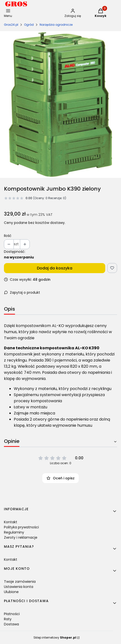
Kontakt (11, 522)
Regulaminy (14, 532)
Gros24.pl (11, 25)
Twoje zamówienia (20, 582)
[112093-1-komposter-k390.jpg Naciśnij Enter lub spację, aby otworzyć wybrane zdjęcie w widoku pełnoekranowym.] (60, 104)
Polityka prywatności (21, 527)
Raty (8, 619)
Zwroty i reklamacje (21, 537)
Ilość (8, 236)
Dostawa (11, 624)
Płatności (12, 614)
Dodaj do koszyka (55, 268)
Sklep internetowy (55, 638)
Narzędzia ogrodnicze (56, 25)
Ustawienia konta (19, 587)
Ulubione (11, 592)
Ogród (29, 25)
